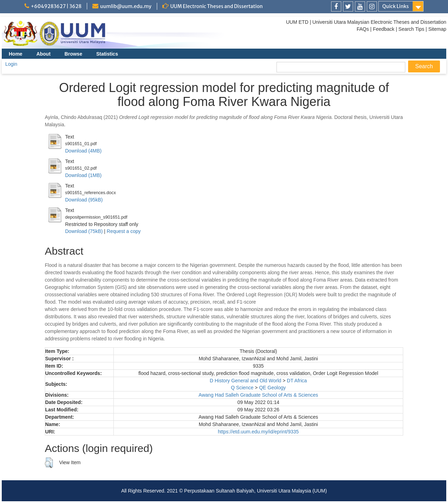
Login (11, 64)
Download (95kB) (84, 200)
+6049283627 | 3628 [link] (56, 6)
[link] (336, 6)
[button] (49, 463)
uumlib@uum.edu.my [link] (126, 6)
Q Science (242, 388)
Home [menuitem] (16, 54)
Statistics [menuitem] (107, 54)
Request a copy (124, 231)
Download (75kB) (84, 231)
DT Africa (297, 381)
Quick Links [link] (395, 6)
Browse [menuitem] (73, 54)
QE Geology (272, 388)
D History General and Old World (245, 381)
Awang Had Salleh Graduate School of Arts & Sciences (258, 395)
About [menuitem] (43, 54)
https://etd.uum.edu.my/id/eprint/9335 (258, 432)
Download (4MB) (83, 151)
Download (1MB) (83, 175)
